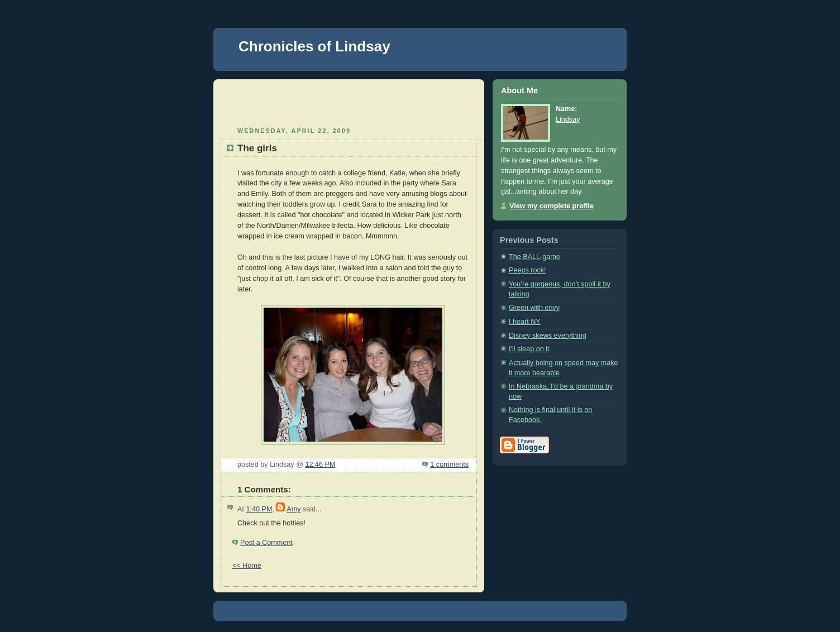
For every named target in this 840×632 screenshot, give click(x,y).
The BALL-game (534, 257)
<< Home (247, 566)
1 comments (449, 465)
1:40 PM (259, 509)
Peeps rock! (528, 270)
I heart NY (525, 322)
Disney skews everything (548, 336)
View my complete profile (552, 206)
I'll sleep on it (529, 349)
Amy (293, 509)
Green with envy (534, 308)
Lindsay (568, 119)
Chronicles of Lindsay (314, 46)
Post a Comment (266, 543)
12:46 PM (320, 465)
